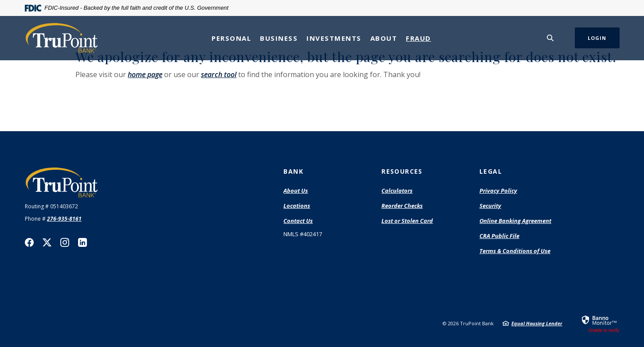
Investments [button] (334, 38)
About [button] (384, 38)
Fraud (418, 38)
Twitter (47, 242)
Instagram (65, 242)
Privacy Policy (498, 191)
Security (490, 206)
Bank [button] (293, 171)
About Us (296, 191)
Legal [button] (491, 171)
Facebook (29, 242)
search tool (219, 74)
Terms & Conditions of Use (515, 251)
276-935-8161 (64, 219)
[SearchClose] (550, 38)
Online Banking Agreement (515, 221)
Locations (297, 206)
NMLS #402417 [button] (303, 234)
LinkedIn (82, 242)
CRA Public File (499, 236)
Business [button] (279, 38)
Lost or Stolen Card (407, 221)
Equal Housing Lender (537, 323)
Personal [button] (231, 38)
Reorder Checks (402, 206)
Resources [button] (402, 171)
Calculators (397, 191)
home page (145, 74)
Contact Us (298, 221)
